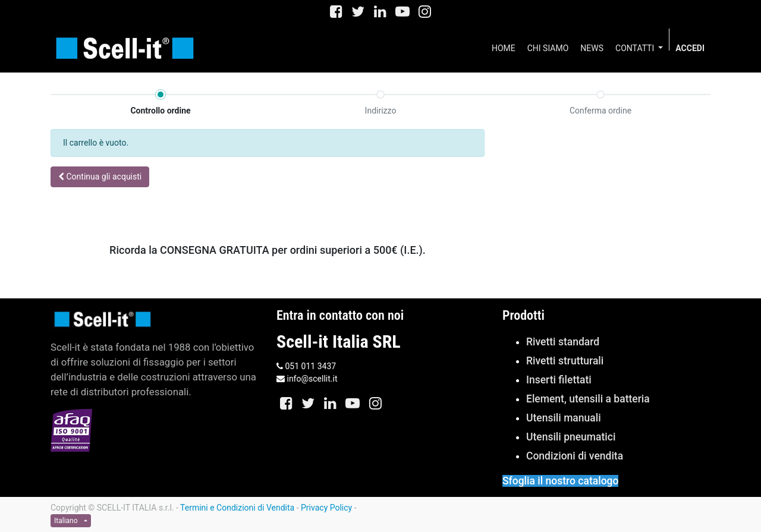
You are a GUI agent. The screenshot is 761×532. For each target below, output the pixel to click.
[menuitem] (504, 48)
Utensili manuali (564, 418)
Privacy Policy (326, 508)
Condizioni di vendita (575, 456)
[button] (100, 177)
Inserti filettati (559, 380)
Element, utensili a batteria (588, 399)
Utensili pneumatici (571, 437)
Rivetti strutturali (565, 361)
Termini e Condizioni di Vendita (237, 508)
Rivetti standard (563, 342)
